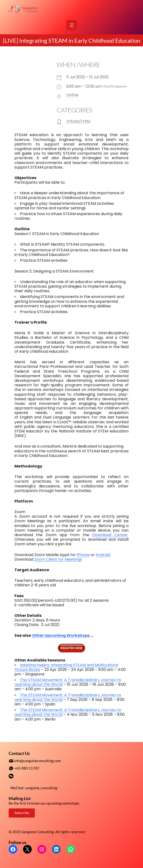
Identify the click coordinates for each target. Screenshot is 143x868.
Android (103, 555)
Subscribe (22, 812)
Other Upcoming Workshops (61, 635)
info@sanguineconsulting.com (37, 761)
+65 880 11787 (27, 768)
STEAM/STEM (78, 121)
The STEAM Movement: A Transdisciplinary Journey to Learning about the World (68, 682)
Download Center (110, 535)
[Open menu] (72, 25)
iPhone (83, 555)
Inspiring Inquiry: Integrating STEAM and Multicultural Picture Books (66, 667)
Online (72, 95)
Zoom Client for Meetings (58, 559)
